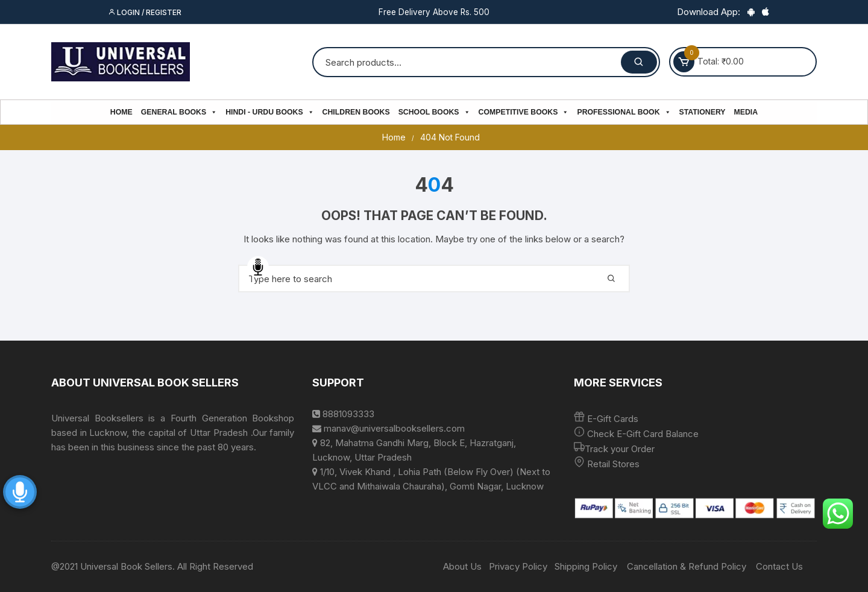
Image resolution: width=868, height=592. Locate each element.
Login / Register (145, 12)
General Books (179, 112)
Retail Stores (613, 464)
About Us (462, 566)
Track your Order (620, 449)
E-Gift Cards (613, 419)
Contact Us (779, 566)
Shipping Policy (586, 566)
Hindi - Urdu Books (269, 112)
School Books (434, 112)
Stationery (703, 112)
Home (121, 112)
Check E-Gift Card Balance (642, 434)
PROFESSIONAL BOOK (624, 112)
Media (746, 112)
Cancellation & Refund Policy (687, 566)
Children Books (356, 112)
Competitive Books (524, 112)
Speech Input (258, 267)
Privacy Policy (518, 566)
